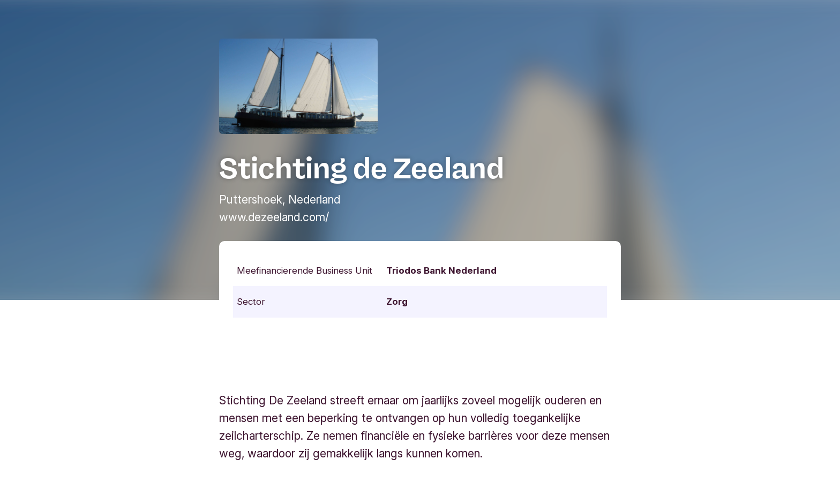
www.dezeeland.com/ (274, 217)
